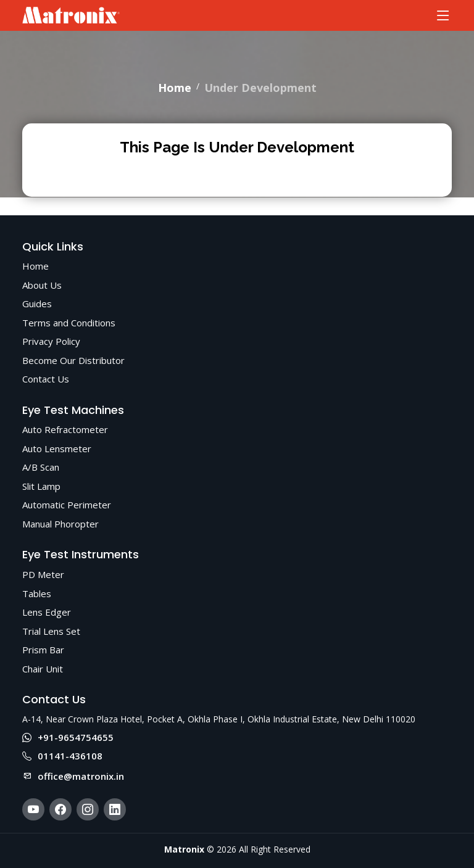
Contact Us (46, 379)
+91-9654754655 (68, 737)
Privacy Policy (51, 341)
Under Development (260, 88)
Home (175, 88)
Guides (37, 304)
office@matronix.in (73, 776)
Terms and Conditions (69, 323)
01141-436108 (62, 756)
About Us (42, 285)
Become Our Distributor (73, 360)
